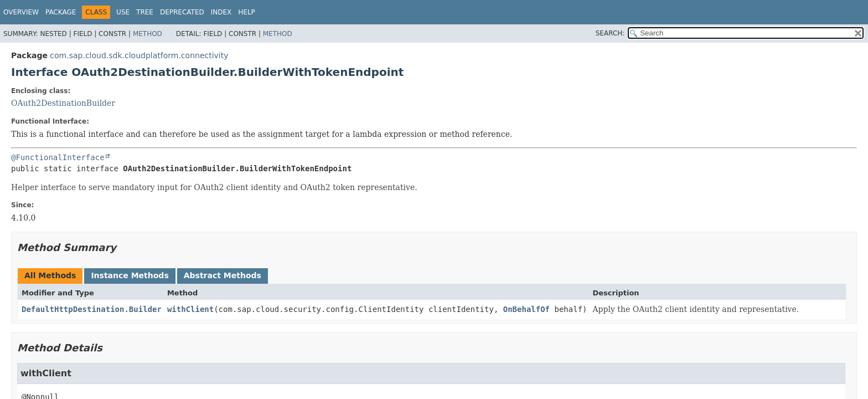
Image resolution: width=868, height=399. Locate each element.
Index (221, 12)
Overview (21, 12)
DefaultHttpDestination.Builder (92, 309)
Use (123, 12)
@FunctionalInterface (58, 157)
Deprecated (182, 12)
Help (247, 12)
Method (148, 34)
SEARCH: (610, 33)
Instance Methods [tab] (130, 275)
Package (61, 12)
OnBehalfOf (526, 309)
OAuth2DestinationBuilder (63, 103)
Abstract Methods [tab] (223, 275)
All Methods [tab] (50, 275)
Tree (145, 12)
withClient (190, 309)
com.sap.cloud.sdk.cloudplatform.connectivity (139, 55)
